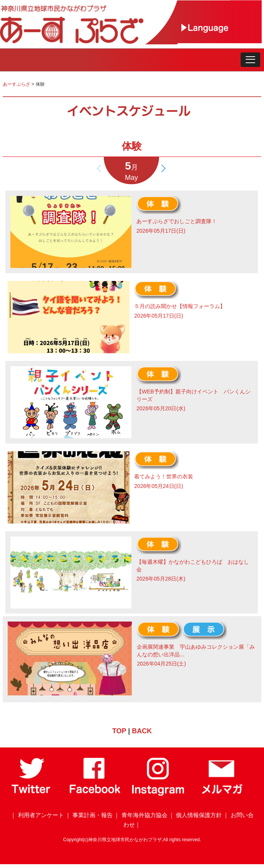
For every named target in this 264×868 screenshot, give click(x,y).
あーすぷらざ (16, 84)
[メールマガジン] (222, 794)
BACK (142, 731)
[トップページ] (89, 42)
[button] (250, 60)
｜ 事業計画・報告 (89, 815)
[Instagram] (158, 794)
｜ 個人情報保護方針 (195, 815)
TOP (119, 731)
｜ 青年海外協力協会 (140, 815)
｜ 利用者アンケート (37, 815)
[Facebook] (95, 794)
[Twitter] (32, 794)
